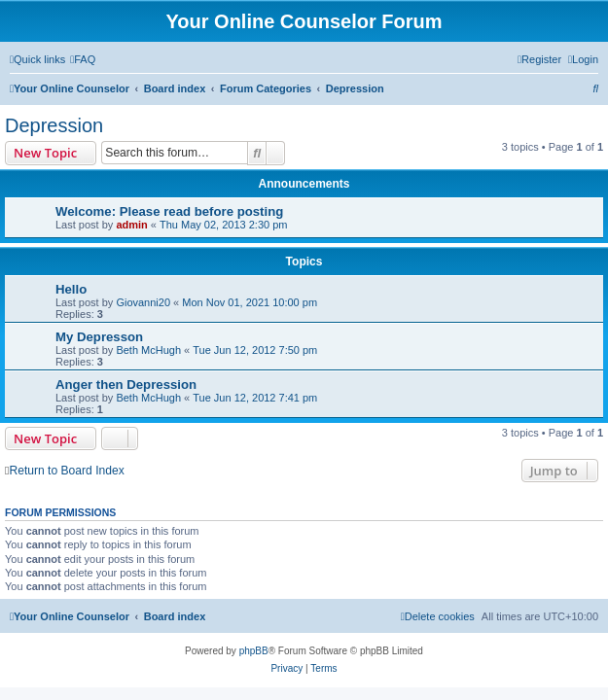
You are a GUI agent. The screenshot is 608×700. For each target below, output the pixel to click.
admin (131, 225)
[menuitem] (83, 59)
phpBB (254, 651)
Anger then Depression (126, 385)
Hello (71, 289)
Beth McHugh (148, 350)
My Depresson (99, 337)
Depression (54, 125)
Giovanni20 (143, 302)
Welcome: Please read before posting (169, 211)
